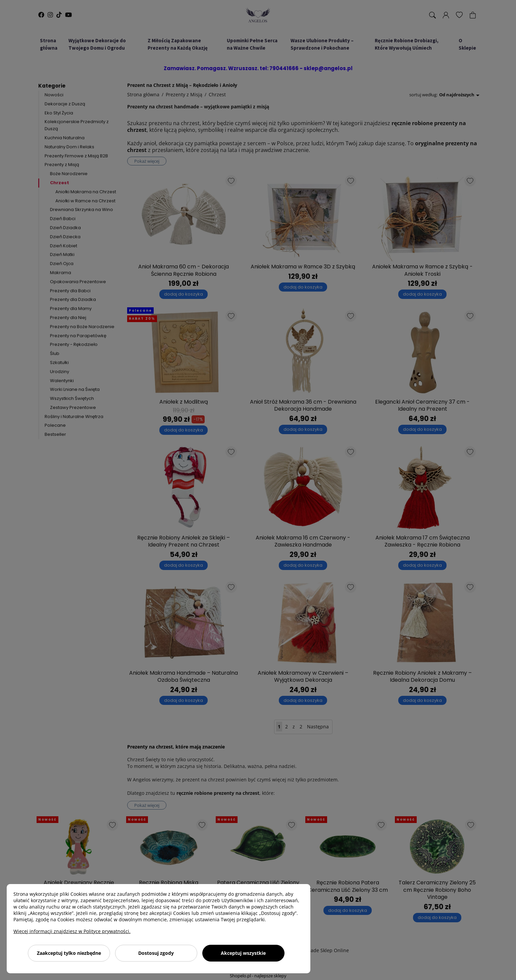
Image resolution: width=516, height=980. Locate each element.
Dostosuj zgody (156, 953)
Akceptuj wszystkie (243, 953)
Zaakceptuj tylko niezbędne (69, 953)
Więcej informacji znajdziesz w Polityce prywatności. (72, 931)
